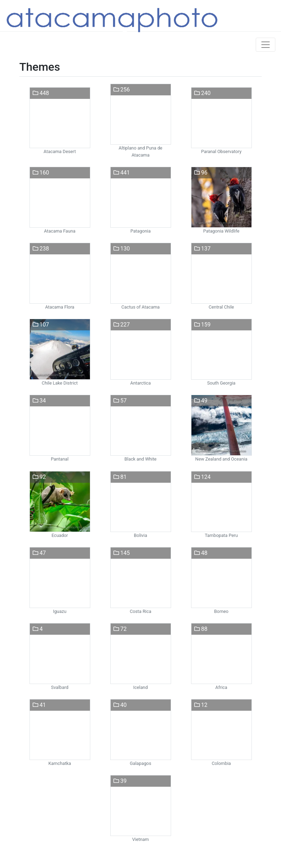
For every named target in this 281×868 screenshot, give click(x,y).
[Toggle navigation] (266, 45)
